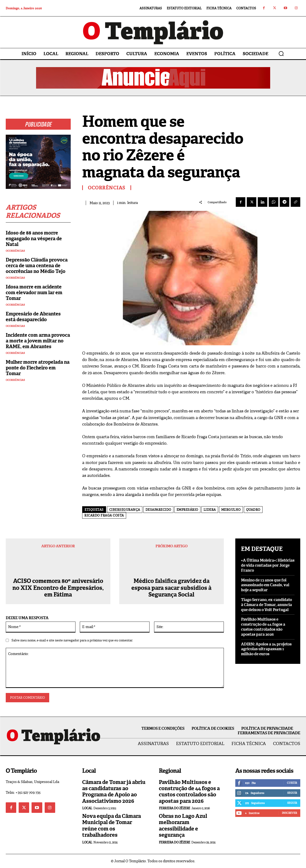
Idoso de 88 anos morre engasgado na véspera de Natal (34, 239)
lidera (210, 510)
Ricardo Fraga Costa (104, 515)
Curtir (292, 783)
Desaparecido (158, 510)
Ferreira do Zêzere (174, 808)
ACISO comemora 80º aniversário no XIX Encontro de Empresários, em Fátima (58, 588)
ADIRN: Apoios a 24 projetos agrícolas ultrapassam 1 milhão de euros (266, 649)
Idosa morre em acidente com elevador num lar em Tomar (34, 293)
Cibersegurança (125, 510)
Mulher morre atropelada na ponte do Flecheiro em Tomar (38, 368)
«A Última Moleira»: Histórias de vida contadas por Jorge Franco (268, 565)
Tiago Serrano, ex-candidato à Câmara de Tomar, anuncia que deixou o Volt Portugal (266, 605)
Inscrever (289, 813)
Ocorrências (15, 251)
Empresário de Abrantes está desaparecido (33, 317)
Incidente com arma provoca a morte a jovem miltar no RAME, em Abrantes (38, 341)
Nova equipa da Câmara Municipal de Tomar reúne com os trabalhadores (112, 825)
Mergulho (231, 510)
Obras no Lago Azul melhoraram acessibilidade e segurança (183, 825)
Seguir (292, 793)
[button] (281, 53)
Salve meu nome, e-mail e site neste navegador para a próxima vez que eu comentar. (72, 640)
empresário (187, 510)
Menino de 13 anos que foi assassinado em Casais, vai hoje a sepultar (265, 585)
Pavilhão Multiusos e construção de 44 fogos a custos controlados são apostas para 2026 (263, 627)
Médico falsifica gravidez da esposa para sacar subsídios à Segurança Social (171, 588)
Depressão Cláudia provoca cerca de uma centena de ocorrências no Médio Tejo (37, 266)
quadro (253, 510)
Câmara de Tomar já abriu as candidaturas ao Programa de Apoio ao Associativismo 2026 (114, 792)
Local (87, 808)
